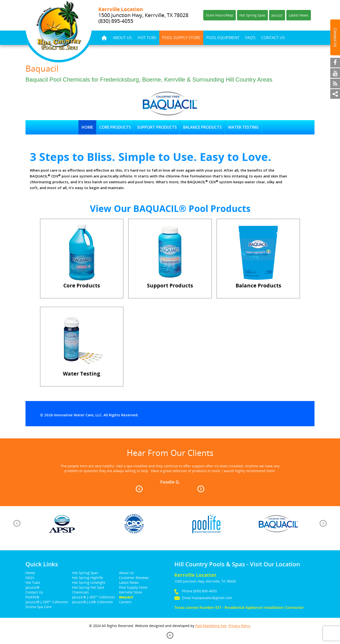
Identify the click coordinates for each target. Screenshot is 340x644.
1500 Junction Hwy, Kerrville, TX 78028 (143, 15)
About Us (122, 38)
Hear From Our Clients (170, 453)
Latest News (299, 15)
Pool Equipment (223, 38)
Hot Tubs (147, 38)
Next (201, 489)
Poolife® (32, 597)
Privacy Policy (239, 626)
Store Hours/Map (220, 15)
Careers (125, 602)
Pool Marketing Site (211, 626)
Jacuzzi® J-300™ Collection (93, 597)
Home (104, 38)
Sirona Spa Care (38, 607)
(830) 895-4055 (205, 591)
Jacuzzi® (33, 587)
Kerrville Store (131, 592)
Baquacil (126, 597)
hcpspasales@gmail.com (212, 598)
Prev (139, 489)
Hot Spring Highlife (88, 578)
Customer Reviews (134, 578)
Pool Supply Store (181, 38)
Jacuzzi (277, 15)
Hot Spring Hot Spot (88, 587)
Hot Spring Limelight (89, 582)
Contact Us (273, 38)
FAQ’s (250, 38)
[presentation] (17, 523)
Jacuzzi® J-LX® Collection (93, 602)
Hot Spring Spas (252, 15)
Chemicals (81, 592)
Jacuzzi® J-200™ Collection (47, 602)
